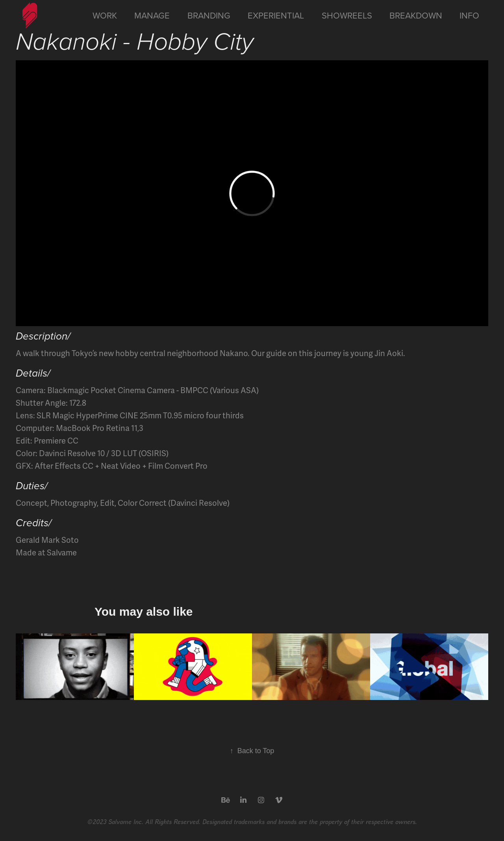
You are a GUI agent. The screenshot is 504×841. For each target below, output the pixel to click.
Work (105, 15)
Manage (152, 15)
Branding (209, 15)
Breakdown (416, 15)
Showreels (347, 15)
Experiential (276, 15)
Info (469, 15)
